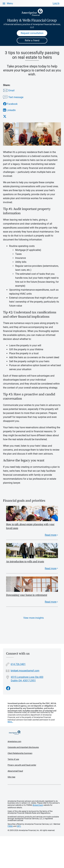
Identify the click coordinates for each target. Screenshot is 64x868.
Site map (11, 777)
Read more (51, 535)
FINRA (10, 826)
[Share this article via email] (13, 91)
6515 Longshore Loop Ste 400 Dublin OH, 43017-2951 (27, 679)
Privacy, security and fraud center (22, 765)
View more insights (34, 618)
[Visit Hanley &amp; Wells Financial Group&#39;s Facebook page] (8, 688)
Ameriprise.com (14, 741)
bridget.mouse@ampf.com (25, 671)
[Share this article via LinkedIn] (13, 110)
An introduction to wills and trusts (25, 562)
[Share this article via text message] (13, 97)
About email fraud (15, 771)
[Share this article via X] (13, 116)
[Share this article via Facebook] (13, 104)
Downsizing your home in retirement (27, 595)
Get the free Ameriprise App (34, 792)
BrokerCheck (38, 805)
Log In (56, 3)
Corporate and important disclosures (23, 747)
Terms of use (13, 759)
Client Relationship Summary (20, 753)
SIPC (19, 826)
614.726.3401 (18, 664)
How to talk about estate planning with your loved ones (30, 526)
